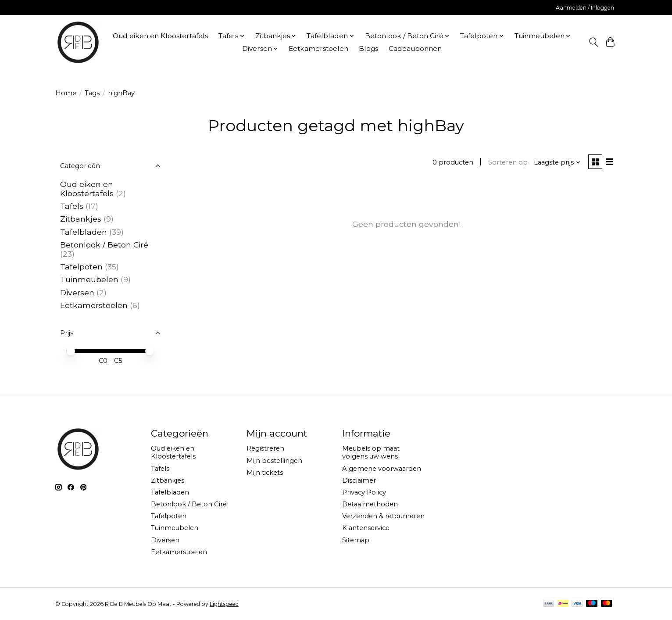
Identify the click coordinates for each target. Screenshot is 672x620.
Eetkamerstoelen (318, 48)
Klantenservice (366, 528)
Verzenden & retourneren (383, 516)
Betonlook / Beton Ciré (104, 245)
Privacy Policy (364, 492)
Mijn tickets (265, 473)
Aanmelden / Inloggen (585, 8)
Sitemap (356, 540)
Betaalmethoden (370, 504)
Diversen (77, 292)
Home (66, 93)
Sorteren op (506, 163)
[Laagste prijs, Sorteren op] (556, 163)
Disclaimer (359, 480)
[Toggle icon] (593, 42)
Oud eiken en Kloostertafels (160, 36)
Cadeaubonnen (415, 48)
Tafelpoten (81, 267)
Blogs (368, 48)
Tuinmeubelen (89, 279)
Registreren (265, 448)
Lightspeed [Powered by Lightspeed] (224, 604)
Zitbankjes (81, 219)
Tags (92, 93)
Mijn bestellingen (274, 461)
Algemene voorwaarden (382, 469)
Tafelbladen (84, 232)
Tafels (72, 206)
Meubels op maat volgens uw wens (371, 452)
